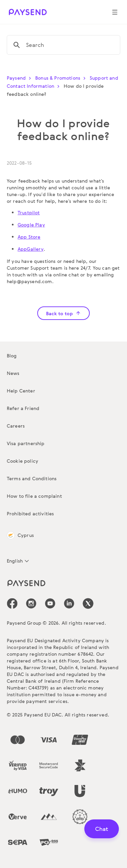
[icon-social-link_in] (31, 603)
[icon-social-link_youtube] (50, 603)
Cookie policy (23, 461)
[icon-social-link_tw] (88, 603)
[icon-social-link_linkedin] (69, 603)
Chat (102, 829)
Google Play (31, 225)
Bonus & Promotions (62, 78)
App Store (29, 237)
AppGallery (31, 249)
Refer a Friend (23, 408)
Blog (12, 356)
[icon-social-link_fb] (12, 603)
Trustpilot (29, 212)
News (13, 373)
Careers (16, 426)
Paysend (20, 78)
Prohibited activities (30, 513)
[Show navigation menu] (115, 12)
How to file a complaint (34, 496)
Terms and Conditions (32, 478)
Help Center (21, 391)
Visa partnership (26, 443)
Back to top (63, 313)
